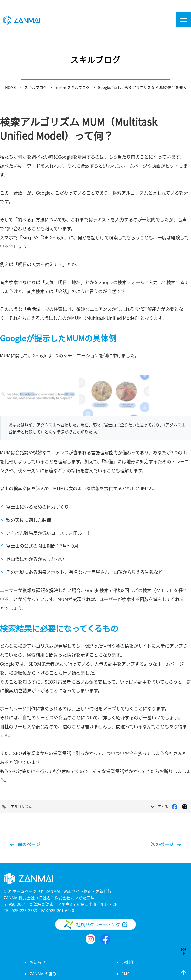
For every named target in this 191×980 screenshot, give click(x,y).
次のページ (162, 844)
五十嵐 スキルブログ (72, 87)
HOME (11, 87)
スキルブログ (36, 87)
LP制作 (128, 962)
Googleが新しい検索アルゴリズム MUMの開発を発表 (142, 87)
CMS (125, 974)
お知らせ (38, 962)
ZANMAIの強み (43, 974)
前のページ (29, 844)
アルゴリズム (21, 806)
